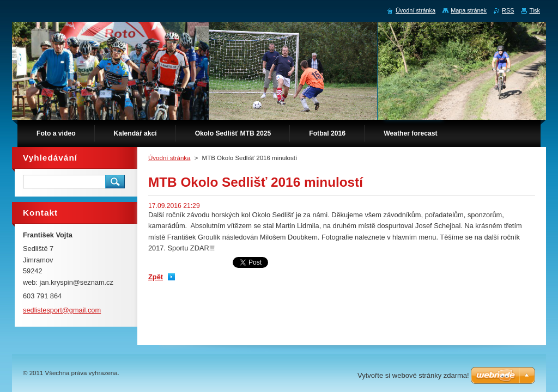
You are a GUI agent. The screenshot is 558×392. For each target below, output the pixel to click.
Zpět (156, 277)
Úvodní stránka (169, 158)
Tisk (535, 10)
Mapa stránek (469, 10)
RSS (508, 10)
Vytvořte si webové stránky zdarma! (413, 375)
